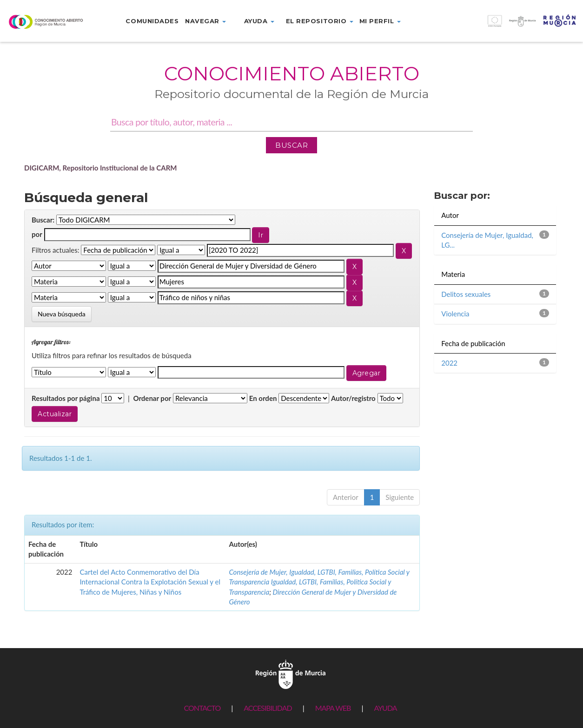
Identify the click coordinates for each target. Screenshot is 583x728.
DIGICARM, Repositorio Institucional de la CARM (101, 168)
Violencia (455, 314)
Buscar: (43, 220)
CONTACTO (202, 708)
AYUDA (385, 708)
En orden (263, 398)
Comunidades (152, 21)
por (37, 234)
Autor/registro (353, 398)
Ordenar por (152, 398)
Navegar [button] (205, 21)
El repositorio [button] (320, 21)
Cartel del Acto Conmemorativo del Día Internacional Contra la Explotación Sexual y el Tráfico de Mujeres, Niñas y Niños (150, 582)
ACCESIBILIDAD (268, 708)
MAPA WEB (333, 708)
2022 (449, 363)
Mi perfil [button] (380, 21)
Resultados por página (66, 398)
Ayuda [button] (259, 21)
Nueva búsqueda (62, 314)
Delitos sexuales (466, 294)
